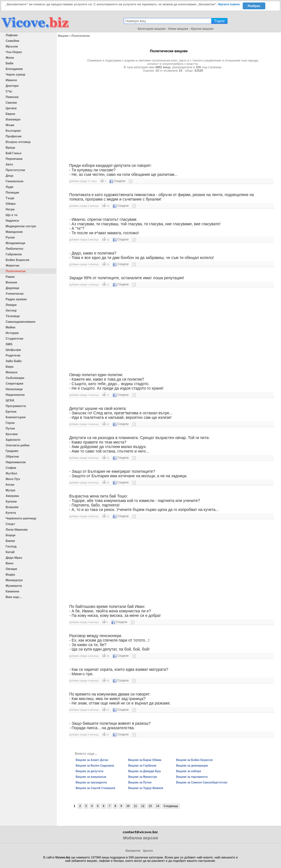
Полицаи (12, 192)
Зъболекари (15, 378)
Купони (11, 501)
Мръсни (12, 46)
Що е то (12, 215)
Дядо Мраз (14, 558)
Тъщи (10, 198)
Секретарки (14, 383)
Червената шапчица (21, 518)
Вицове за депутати (89, 771)
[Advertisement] (169, 115)
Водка (10, 574)
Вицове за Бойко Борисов (194, 760)
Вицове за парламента (192, 777)
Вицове (63, 36)
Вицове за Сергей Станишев (95, 788)
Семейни (12, 41)
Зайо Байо (14, 361)
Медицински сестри (21, 226)
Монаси (12, 372)
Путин (10, 428)
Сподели (117, 181)
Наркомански (16, 462)
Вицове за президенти (91, 782)
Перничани (14, 159)
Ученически (15, 294)
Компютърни (16, 417)
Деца (9, 176)
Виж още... (14, 597)
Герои (10, 423)
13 (150, 806)
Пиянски (12, 97)
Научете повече (229, 4)
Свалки (11, 103)
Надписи (12, 221)
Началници (14, 389)
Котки (10, 485)
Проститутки (15, 170)
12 (143, 806)
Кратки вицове (202, 29)
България (13, 131)
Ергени (11, 412)
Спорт (10, 524)
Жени (10, 58)
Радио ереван (16, 299)
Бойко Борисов (17, 260)
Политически (16, 271)
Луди (9, 187)
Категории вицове (152, 29)
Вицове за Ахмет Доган (92, 760)
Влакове (12, 507)
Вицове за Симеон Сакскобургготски (202, 782)
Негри (10, 209)
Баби (10, 63)
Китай (10, 552)
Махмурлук (14, 580)
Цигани (11, 108)
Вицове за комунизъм (91, 777)
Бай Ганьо (14, 153)
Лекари (11, 305)
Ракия (10, 277)
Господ (11, 546)
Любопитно (14, 249)
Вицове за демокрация (192, 766)
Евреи (10, 114)
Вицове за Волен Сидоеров (95, 766)
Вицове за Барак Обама (145, 760)
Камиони (12, 591)
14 (158, 806)
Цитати (148, 851)
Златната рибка (18, 445)
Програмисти (16, 406)
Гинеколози (14, 181)
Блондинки (14, 69)
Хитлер (11, 310)
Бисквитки (133, 851)
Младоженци (15, 243)
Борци (11, 535)
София (11, 468)
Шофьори (13, 350)
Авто (9, 164)
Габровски (14, 254)
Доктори (12, 86)
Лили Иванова (17, 530)
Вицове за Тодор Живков (146, 788)
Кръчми (12, 434)
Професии (14, 136)
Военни (11, 282)
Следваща (171, 806)
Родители (13, 355)
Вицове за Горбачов (142, 766)
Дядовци (12, 288)
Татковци (13, 316)
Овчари (11, 569)
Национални (15, 395)
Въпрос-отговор (18, 142)
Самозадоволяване (21, 322)
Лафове (12, 35)
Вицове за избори (189, 771)
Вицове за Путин (140, 782)
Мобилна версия (140, 838)
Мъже (10, 125)
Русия (10, 237)
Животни (13, 265)
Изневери (13, 119)
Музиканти (14, 586)
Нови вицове (178, 29)
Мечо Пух (13, 479)
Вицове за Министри (143, 777)
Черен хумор (15, 74)
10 (128, 806)
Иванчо (11, 80)
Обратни (12, 456)
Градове (12, 451)
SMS (9, 344)
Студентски (14, 338)
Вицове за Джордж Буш (145, 771)
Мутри (10, 490)
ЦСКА (10, 400)
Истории (12, 333)
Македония (14, 232)
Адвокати (13, 440)
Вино (10, 563)
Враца (10, 147)
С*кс (9, 91)
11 (135, 806)
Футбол (11, 473)
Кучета (11, 513)
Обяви (11, 204)
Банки (10, 541)
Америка (12, 496)
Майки (10, 327)
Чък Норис (14, 52)
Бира (10, 367)
